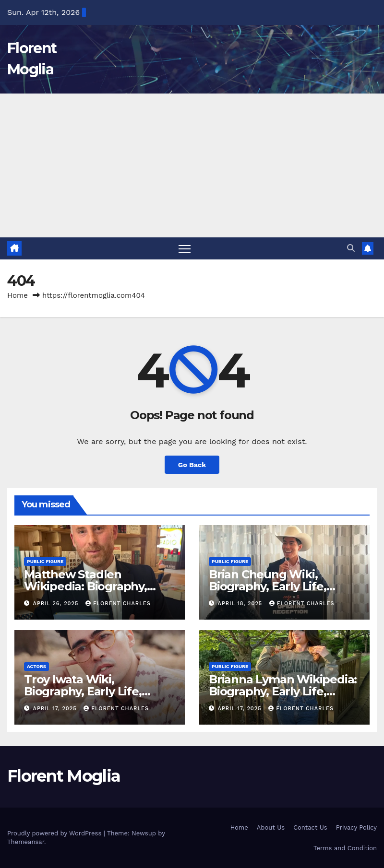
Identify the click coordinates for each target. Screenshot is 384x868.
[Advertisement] (192, 165)
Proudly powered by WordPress (55, 833)
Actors (36, 666)
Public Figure (45, 561)
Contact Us (310, 827)
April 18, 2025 (241, 604)
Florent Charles (118, 604)
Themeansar (26, 842)
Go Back (192, 465)
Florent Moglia (64, 776)
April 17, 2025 (56, 709)
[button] (351, 248)
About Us (271, 827)
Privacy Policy (356, 827)
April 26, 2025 (57, 604)
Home (18, 295)
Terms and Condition (345, 848)
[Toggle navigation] (185, 249)
